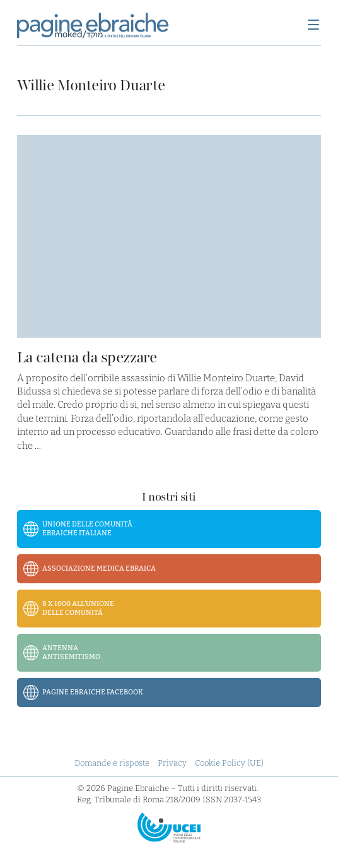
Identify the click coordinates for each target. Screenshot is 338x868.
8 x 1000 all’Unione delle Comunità (78, 608)
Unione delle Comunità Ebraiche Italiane (87, 529)
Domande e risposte (112, 763)
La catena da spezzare (87, 357)
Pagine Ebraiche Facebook (93, 692)
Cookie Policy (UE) (229, 763)
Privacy (172, 763)
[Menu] (313, 26)
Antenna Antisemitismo (71, 652)
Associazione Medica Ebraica (99, 568)
